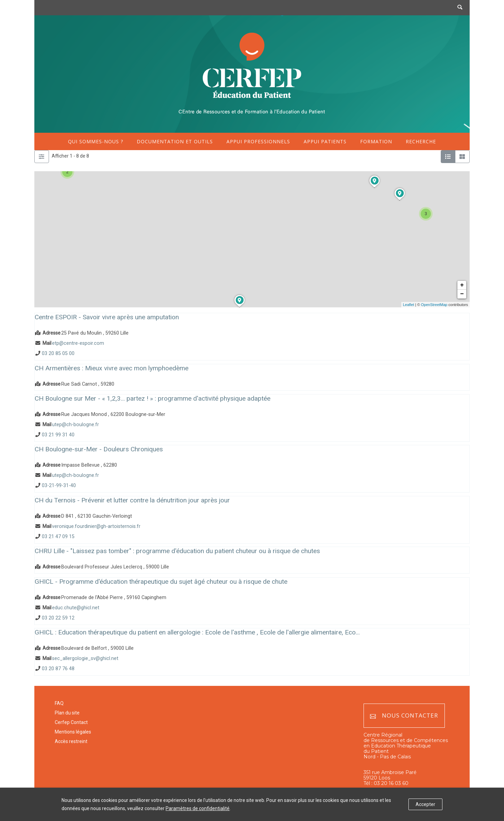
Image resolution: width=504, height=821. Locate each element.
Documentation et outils (175, 141)
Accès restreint (71, 741)
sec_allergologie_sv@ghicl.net (85, 658)
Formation (376, 141)
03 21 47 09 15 (58, 537)
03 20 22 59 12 (58, 618)
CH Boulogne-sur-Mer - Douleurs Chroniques (99, 449)
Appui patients (325, 141)
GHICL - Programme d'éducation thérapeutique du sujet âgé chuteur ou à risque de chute (161, 582)
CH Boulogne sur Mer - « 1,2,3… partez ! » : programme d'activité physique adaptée (153, 398)
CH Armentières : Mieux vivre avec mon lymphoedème (112, 368)
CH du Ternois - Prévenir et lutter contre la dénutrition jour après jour (132, 500)
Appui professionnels (258, 141)
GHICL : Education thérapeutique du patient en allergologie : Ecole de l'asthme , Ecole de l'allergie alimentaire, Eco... (197, 632)
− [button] (462, 294)
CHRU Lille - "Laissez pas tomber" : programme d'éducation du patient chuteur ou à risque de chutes (177, 551)
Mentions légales (73, 732)
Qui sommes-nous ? (96, 141)
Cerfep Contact (71, 722)
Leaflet (409, 305)
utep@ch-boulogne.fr (75, 425)
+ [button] (462, 285)
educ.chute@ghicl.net (76, 608)
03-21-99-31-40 (59, 486)
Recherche (421, 141)
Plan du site (67, 713)
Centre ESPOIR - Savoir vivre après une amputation (107, 317)
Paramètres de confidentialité (198, 808)
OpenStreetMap (434, 305)
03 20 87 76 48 (58, 669)
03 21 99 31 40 (58, 435)
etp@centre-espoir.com (78, 343)
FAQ (59, 703)
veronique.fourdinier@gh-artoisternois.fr (96, 526)
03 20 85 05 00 (58, 353)
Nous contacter (404, 716)
